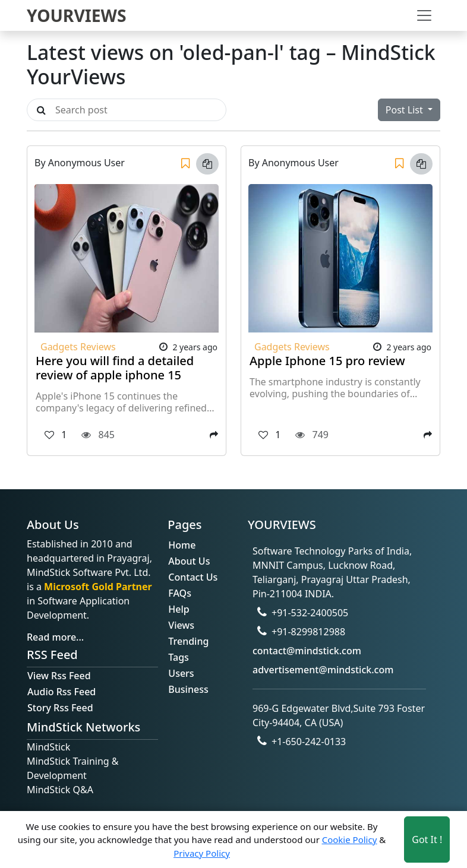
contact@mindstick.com (307, 651)
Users (181, 673)
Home (182, 545)
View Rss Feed (59, 676)
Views (181, 625)
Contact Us (193, 577)
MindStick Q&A (60, 790)
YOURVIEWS (77, 15)
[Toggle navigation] (424, 15)
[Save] (185, 164)
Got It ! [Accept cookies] (427, 840)
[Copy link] (207, 164)
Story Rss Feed (60, 708)
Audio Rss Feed (61, 692)
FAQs (180, 593)
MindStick (48, 747)
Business (188, 689)
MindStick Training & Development (73, 768)
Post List (406, 110)
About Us (189, 561)
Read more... (55, 637)
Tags (179, 657)
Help (179, 609)
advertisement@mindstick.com (323, 670)
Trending (188, 641)
